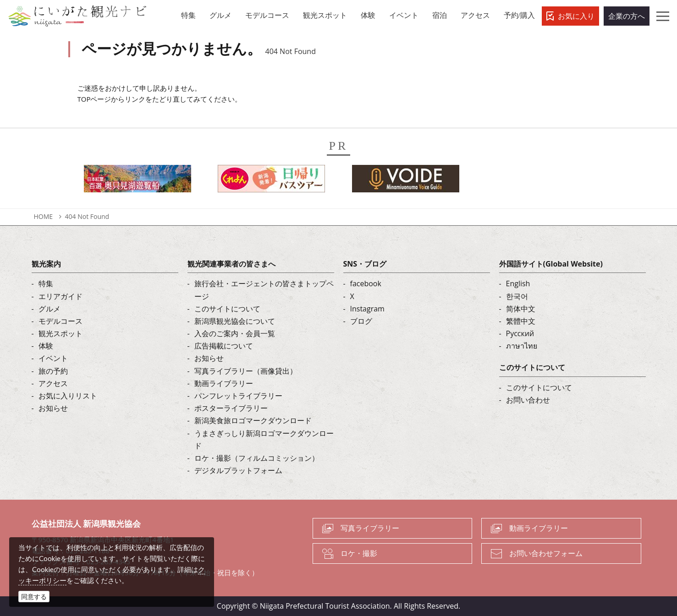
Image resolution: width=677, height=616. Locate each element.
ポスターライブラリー (231, 408)
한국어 (517, 296)
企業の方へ (627, 16)
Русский (520, 333)
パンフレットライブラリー (238, 396)
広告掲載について (224, 346)
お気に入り (576, 16)
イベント (53, 358)
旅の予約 (53, 371)
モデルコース (61, 321)
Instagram (367, 309)
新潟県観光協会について (235, 321)
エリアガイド (61, 296)
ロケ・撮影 (359, 553)
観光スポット (61, 333)
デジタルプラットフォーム (238, 470)
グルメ (50, 309)
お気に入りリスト (68, 396)
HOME (44, 216)
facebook (366, 283)
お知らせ (53, 408)
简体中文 (521, 309)
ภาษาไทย (522, 346)
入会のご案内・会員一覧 (235, 333)
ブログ (361, 321)
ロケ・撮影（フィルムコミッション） (257, 458)
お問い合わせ (528, 400)
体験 (46, 346)
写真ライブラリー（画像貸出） (246, 371)
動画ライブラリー (224, 383)
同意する (34, 597)
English (518, 283)
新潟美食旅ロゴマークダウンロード (253, 420)
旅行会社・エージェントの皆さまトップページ (264, 290)
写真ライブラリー (370, 528)
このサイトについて (227, 309)
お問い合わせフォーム (546, 553)
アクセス (53, 383)
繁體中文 (521, 321)
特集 (46, 283)
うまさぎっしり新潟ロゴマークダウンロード (264, 439)
